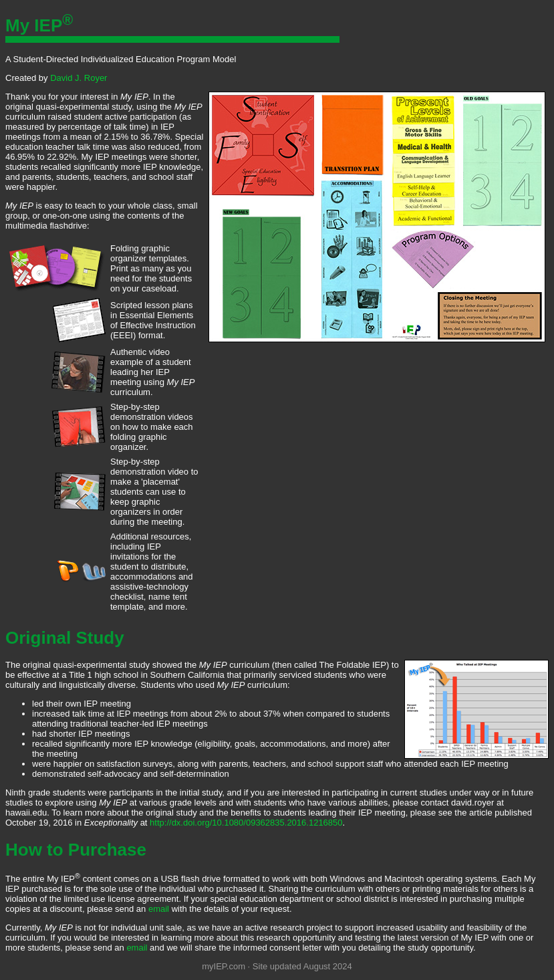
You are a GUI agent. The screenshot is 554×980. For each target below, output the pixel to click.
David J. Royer (79, 78)
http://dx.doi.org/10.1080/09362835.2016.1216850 (246, 823)
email (159, 909)
